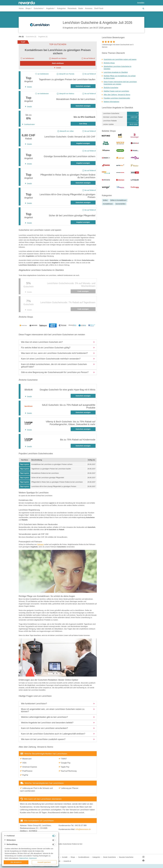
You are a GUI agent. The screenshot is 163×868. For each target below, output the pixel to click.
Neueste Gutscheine (126, 857)
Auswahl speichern (44, 862)
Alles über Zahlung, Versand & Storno (117, 95)
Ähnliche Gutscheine (111, 88)
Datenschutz (24, 858)
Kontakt (65, 857)
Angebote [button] (50, 8)
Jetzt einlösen (58, 63)
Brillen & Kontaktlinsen (118, 200)
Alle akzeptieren (16, 862)
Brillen (105, 200)
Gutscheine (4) (31, 37)
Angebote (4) (43, 37)
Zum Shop (83, 124)
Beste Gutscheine (110, 857)
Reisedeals (72, 8)
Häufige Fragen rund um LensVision (116, 91)
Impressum (33, 858)
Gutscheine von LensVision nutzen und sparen (120, 59)
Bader (81, 8)
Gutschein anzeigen (83, 86)
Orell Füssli (99, 8)
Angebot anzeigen (83, 143)
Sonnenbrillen (121, 204)
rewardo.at (67, 861)
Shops (73, 857)
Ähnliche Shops (109, 63)
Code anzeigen (83, 291)
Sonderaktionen (84, 857)
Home (21, 8)
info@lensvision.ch (83, 829)
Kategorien (61, 8)
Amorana (89, 8)
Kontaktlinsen (108, 204)
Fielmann (40, 544)
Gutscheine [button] (38, 8)
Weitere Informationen (111, 102)
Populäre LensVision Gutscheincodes (117, 98)
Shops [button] (28, 8)
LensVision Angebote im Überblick (116, 72)
